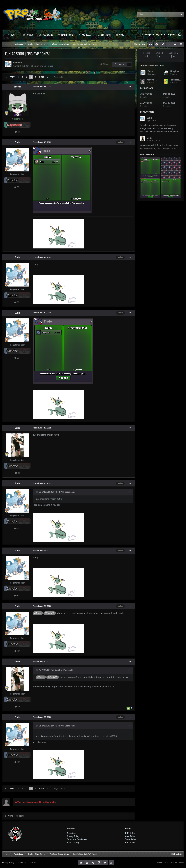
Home (12, 35)
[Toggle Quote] (37, 492)
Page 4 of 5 (60, 77)
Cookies (32, 863)
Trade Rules (131, 839)
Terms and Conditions (77, 839)
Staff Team (104, 35)
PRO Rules (86, 35)
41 (17, 132)
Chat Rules (130, 836)
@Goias (38, 613)
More (121, 35)
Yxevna (17, 87)
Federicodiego (177, 80)
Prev (12, 77)
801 (17, 187)
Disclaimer (71, 833)
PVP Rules (130, 843)
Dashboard (46, 35)
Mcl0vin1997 (153, 80)
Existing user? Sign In (154, 35)
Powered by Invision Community (170, 863)
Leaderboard (66, 35)
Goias (17, 428)
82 (17, 473)
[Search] (150, 15)
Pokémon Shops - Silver (41, 66)
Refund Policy (73, 843)
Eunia (19, 63)
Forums (28, 35)
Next (42, 77)
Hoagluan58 (176, 71)
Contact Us (21, 863)
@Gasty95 (50, 613)
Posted (42, 87)
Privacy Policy (73, 836)
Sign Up (171, 35)
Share (104, 64)
